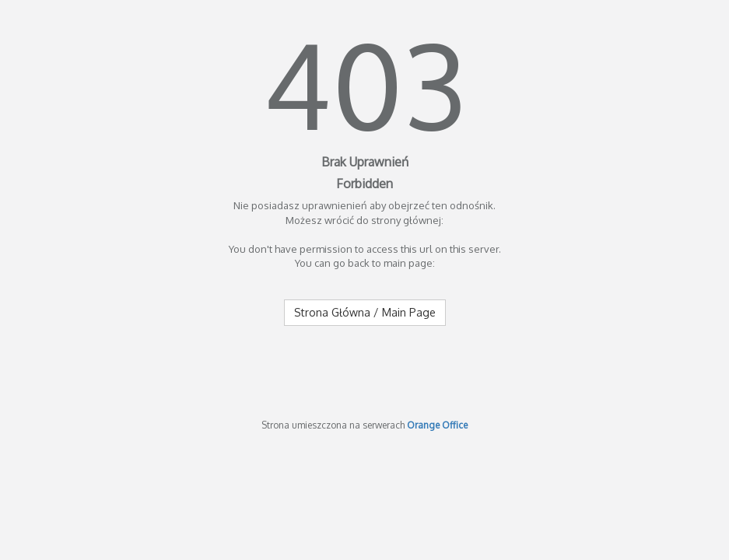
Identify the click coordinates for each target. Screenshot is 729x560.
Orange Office (437, 425)
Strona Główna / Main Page (365, 312)
